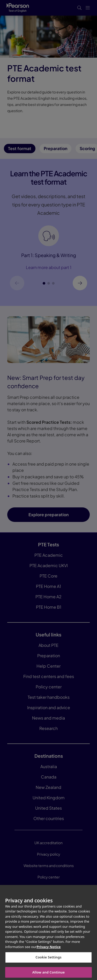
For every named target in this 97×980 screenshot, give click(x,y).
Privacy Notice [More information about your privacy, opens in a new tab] (48, 950)
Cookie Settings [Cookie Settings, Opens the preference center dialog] (48, 961)
